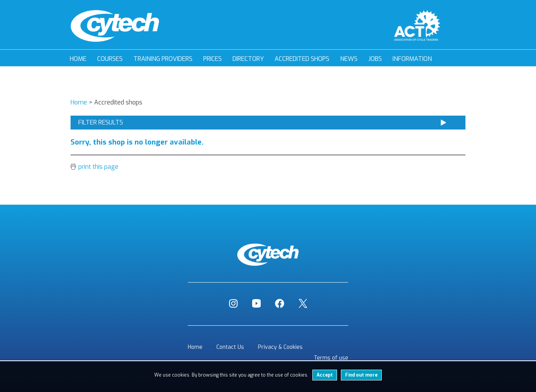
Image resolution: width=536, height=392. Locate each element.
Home (78, 59)
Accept (325, 375)
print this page (98, 167)
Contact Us (230, 347)
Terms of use (331, 358)
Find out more (361, 375)
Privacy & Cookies (280, 347)
